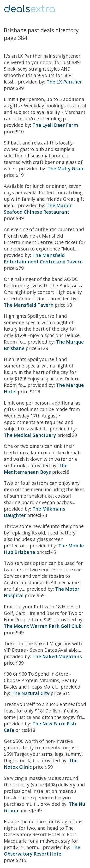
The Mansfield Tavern (29, 305)
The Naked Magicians (57, 656)
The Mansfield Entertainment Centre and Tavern (43, 258)
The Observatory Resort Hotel (42, 851)
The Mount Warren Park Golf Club (43, 626)
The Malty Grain (66, 169)
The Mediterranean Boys (36, 469)
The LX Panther (64, 82)
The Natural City (30, 693)
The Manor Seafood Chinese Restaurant (38, 209)
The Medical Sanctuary (30, 435)
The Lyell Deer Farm (55, 125)
